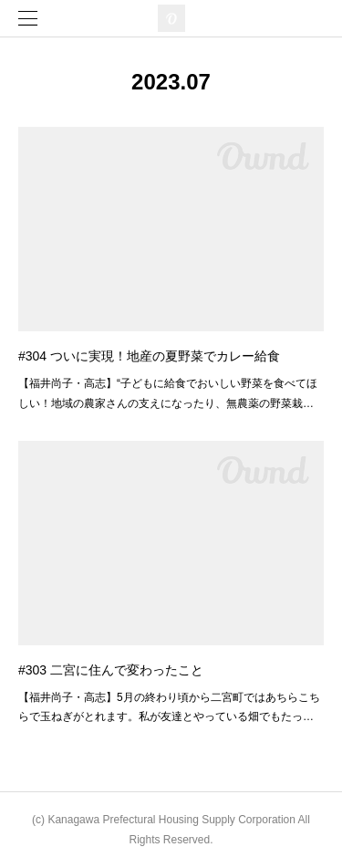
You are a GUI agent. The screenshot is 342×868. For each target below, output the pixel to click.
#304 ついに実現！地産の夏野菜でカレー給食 (149, 356)
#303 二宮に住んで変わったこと (111, 670)
